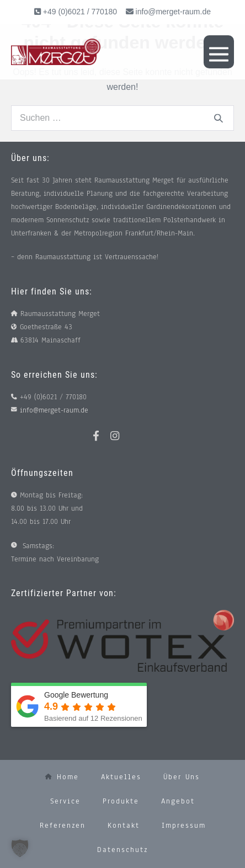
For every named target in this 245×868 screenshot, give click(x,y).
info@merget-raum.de (173, 12)
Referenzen (63, 826)
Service (65, 801)
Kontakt (124, 826)
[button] (20, 848)
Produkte (121, 801)
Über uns (182, 777)
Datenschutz (122, 850)
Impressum (184, 826)
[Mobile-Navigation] (219, 52)
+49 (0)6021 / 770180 (79, 12)
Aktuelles (121, 777)
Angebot (178, 801)
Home (62, 777)
